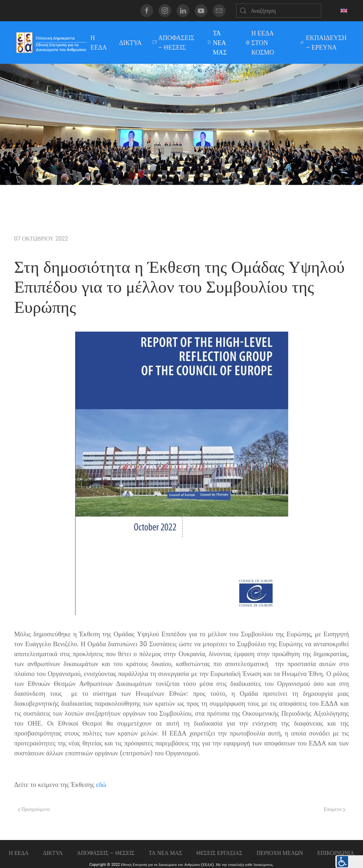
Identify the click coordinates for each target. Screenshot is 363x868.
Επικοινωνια (336, 853)
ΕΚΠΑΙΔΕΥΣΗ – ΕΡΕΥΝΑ (323, 43)
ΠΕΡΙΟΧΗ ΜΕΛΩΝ (280, 853)
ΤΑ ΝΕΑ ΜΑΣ (217, 43)
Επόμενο (334, 809)
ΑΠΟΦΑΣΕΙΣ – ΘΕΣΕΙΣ (173, 43)
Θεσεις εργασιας (219, 853)
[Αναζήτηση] (279, 11)
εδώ (101, 785)
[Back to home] (51, 43)
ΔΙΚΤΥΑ (130, 43)
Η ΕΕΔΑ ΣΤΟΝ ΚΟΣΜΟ (260, 43)
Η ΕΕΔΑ (98, 43)
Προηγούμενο (34, 809)
